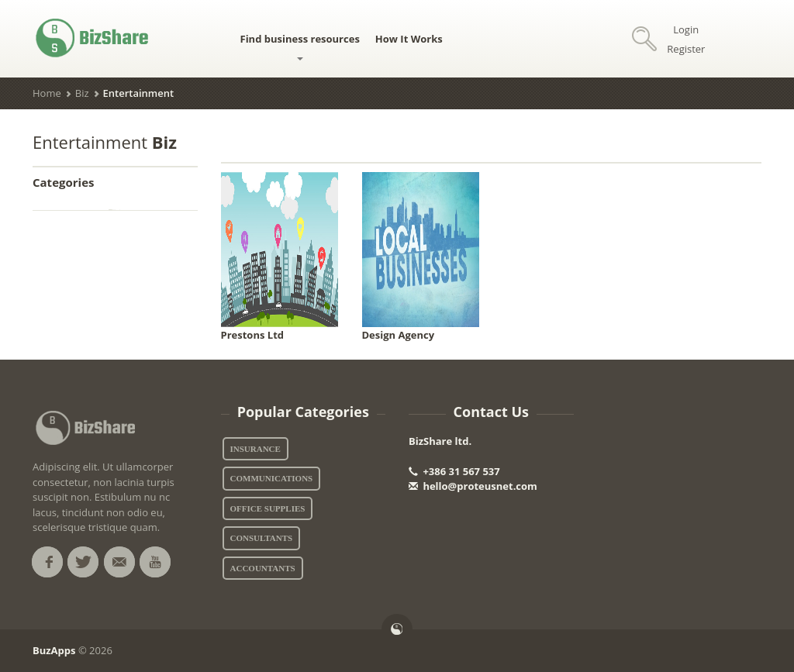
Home (47, 93)
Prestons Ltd (253, 335)
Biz (82, 93)
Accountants (263, 568)
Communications (272, 478)
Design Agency (399, 335)
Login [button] (686, 29)
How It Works (409, 39)
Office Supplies (268, 508)
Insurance (255, 449)
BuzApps (54, 650)
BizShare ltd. (440, 441)
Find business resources (300, 46)
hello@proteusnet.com (473, 486)
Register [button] (686, 49)
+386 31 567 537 (454, 471)
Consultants (262, 538)
